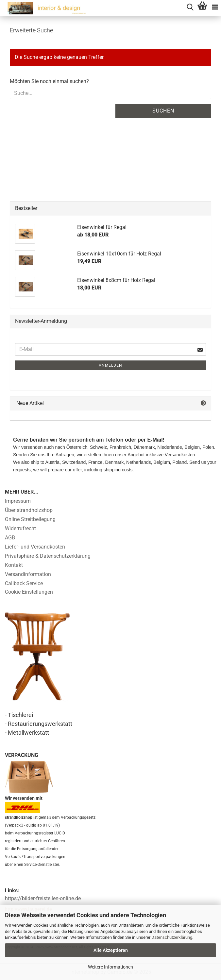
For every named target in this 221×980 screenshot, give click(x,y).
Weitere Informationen (110, 967)
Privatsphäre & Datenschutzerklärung (48, 556)
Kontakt (14, 565)
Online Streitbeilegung (30, 519)
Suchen (163, 111)
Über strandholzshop (29, 510)
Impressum (18, 501)
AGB (10, 538)
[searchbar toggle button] (190, 6)
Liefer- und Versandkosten (35, 547)
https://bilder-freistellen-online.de (43, 898)
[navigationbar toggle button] (215, 6)
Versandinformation (28, 574)
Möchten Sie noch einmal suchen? (49, 81)
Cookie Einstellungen (29, 592)
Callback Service (24, 583)
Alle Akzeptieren (111, 950)
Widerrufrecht (20, 528)
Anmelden (110, 365)
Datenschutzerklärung (172, 937)
